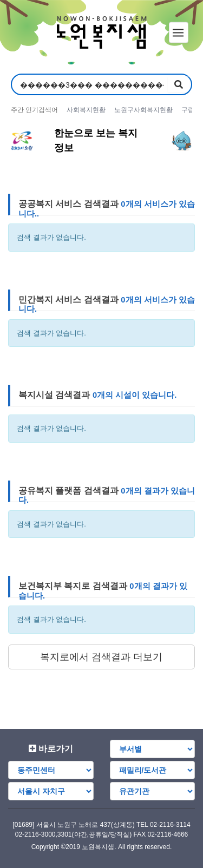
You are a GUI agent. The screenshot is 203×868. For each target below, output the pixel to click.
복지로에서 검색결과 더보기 (101, 657)
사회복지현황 (86, 110)
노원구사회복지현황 (143, 110)
